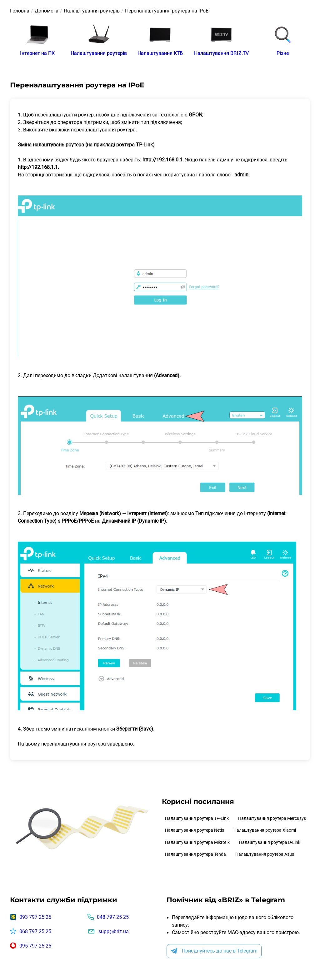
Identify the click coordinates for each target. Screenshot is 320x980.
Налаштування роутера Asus (265, 854)
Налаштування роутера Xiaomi (265, 830)
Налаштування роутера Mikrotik (197, 842)
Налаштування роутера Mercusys (272, 818)
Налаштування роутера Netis (195, 830)
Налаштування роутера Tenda (195, 854)
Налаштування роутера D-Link (270, 842)
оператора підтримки (83, 122)
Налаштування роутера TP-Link (197, 818)
